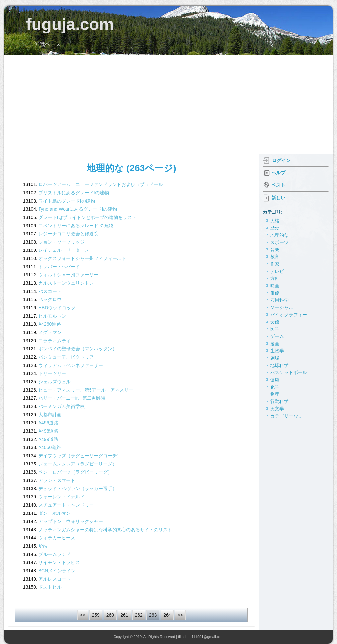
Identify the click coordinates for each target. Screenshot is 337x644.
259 (96, 615)
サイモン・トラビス (59, 562)
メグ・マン (50, 332)
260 (110, 615)
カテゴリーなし (286, 416)
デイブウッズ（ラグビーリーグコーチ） (80, 456)
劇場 (275, 358)
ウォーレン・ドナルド (62, 497)
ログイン (281, 160)
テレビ (277, 271)
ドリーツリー (52, 373)
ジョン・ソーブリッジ (62, 242)
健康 (275, 380)
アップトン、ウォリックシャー (71, 521)
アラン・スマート (57, 480)
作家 (275, 264)
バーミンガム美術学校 (62, 406)
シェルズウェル (55, 382)
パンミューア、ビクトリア (66, 357)
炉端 (43, 546)
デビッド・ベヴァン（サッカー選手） (78, 489)
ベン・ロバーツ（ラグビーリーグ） (75, 472)
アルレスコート (55, 579)
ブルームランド (55, 554)
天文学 (277, 409)
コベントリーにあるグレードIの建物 (76, 226)
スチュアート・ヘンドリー (66, 505)
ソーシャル (282, 307)
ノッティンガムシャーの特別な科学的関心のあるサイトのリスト (105, 530)
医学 (275, 329)
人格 (275, 221)
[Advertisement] (168, 104)
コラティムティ (55, 341)
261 (124, 615)
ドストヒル (50, 587)
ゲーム (277, 336)
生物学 (277, 351)
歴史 (275, 228)
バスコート (50, 291)
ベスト (278, 185)
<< (83, 615)
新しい (278, 198)
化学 (275, 387)
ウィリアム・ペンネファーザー (71, 365)
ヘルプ (278, 173)
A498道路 (49, 431)
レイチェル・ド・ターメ (64, 250)
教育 (275, 257)
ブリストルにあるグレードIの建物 (74, 193)
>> (180, 615)
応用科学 (279, 300)
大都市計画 (50, 415)
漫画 (275, 344)
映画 (275, 286)
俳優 (275, 293)
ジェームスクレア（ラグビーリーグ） (78, 464)
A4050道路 (50, 447)
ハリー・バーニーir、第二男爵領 (72, 398)
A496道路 (49, 423)
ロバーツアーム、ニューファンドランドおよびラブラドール (101, 184)
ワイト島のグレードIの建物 (67, 201)
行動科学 (279, 401)
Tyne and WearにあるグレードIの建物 (78, 209)
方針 (275, 278)
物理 (275, 394)
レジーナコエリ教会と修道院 (68, 234)
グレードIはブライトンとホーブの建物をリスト (88, 217)
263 (153, 615)
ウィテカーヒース (57, 538)
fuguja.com (70, 24)
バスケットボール (289, 372)
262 (139, 615)
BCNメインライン (57, 571)
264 (167, 615)
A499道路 (49, 439)
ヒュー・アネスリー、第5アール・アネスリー (86, 390)
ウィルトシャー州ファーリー (68, 275)
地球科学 (279, 365)
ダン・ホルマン (55, 513)
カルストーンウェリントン (66, 283)
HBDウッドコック (57, 308)
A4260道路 (50, 324)
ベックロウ (50, 299)
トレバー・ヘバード (59, 267)
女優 (275, 322)
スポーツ (279, 242)
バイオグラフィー (289, 315)
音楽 (275, 250)
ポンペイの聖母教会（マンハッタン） (78, 349)
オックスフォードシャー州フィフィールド (82, 258)
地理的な (279, 235)
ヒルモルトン (52, 316)
